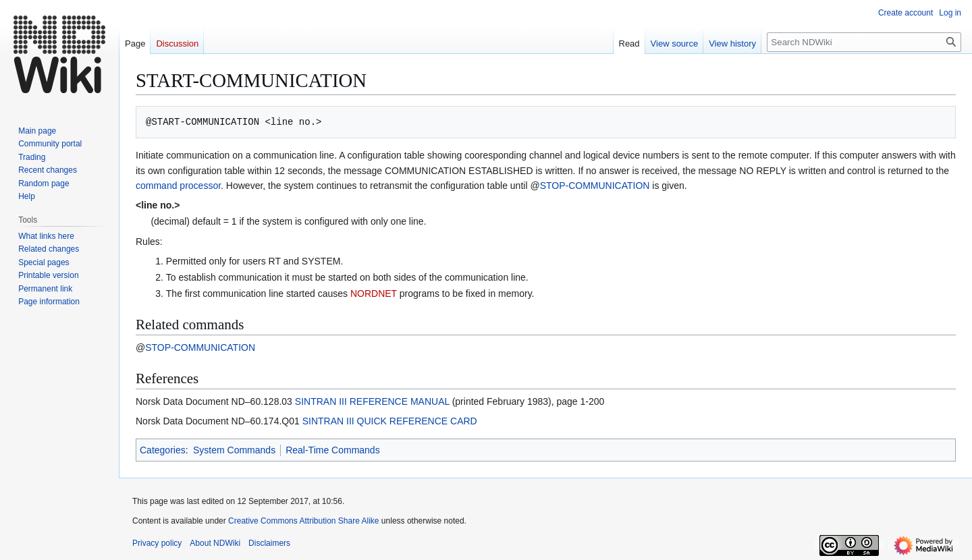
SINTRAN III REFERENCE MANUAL (372, 401)
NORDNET (374, 293)
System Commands (234, 450)
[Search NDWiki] (864, 42)
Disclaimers (269, 543)
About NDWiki (215, 543)
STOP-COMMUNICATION (595, 186)
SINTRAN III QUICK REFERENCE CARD (390, 421)
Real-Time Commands (333, 450)
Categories (163, 450)
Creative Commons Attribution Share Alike (303, 521)
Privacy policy (157, 543)
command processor (178, 186)
